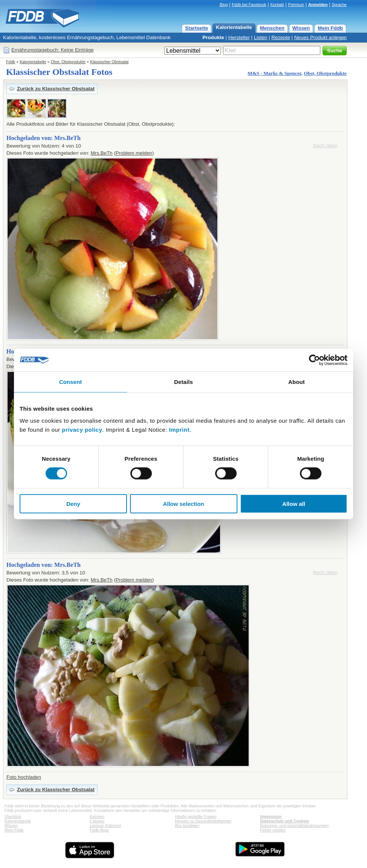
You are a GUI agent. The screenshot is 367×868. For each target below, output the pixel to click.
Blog (224, 5)
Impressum (271, 816)
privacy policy (82, 429)
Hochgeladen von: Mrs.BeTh (44, 138)
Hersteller (239, 37)
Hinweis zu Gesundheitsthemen (203, 821)
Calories (97, 821)
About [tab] (297, 382)
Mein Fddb (330, 28)
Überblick (13, 816)
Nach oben (325, 145)
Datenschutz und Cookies (284, 821)
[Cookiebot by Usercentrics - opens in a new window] (314, 360)
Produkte (213, 37)
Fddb (11, 62)
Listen (261, 37)
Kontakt (277, 5)
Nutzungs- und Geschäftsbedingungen (294, 825)
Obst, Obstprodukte (68, 62)
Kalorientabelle (234, 27)
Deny (73, 503)
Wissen (301, 28)
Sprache (339, 5)
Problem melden (134, 153)
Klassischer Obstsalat (109, 62)
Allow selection (183, 503)
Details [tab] (183, 382)
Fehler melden (273, 830)
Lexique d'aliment (105, 825)
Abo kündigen (187, 825)
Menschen (272, 28)
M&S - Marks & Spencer (274, 73)
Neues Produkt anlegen (320, 37)
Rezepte (281, 37)
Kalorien (97, 816)
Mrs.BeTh (102, 153)
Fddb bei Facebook (249, 5)
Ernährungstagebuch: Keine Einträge (53, 50)
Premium (296, 5)
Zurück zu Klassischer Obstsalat (56, 89)
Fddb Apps (99, 830)
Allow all (294, 503)
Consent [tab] (71, 382)
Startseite (196, 28)
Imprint (179, 429)
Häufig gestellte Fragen (196, 816)
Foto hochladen (24, 777)
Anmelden (318, 5)
